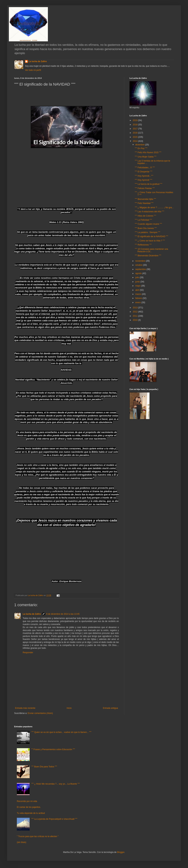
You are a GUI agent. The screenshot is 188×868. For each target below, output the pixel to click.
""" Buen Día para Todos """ (44, 767)
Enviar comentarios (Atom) (40, 713)
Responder (28, 653)
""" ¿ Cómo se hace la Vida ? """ (150, 241)
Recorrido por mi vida (27, 801)
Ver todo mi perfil (33, 70)
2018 (136, 125)
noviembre (141, 261)
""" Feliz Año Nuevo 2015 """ (148, 152)
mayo (138, 286)
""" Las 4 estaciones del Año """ (150, 212)
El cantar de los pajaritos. (29, 807)
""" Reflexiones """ (143, 245)
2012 (136, 312)
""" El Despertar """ (144, 172)
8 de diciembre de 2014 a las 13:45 (63, 614)
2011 (136, 316)
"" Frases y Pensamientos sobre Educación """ (53, 749)
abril (138, 290)
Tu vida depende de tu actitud (31, 813)
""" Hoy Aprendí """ (143, 180)
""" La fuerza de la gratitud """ (149, 184)
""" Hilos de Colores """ (145, 216)
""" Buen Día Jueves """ (146, 228)
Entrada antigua (110, 708)
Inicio (69, 708)
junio (138, 282)
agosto (139, 273)
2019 (136, 120)
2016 (136, 133)
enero (138, 302)
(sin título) (22, 842)
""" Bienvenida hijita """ (145, 199)
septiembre (141, 269)
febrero (139, 298)
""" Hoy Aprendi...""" (144, 176)
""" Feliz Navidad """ (144, 203)
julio (138, 277)
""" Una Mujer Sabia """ (146, 157)
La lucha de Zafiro (38, 61)
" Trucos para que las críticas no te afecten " (38, 836)
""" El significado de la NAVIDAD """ (151, 236)
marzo (139, 294)
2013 (136, 308)
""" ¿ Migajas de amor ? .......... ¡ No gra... (154, 208)
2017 (136, 129)
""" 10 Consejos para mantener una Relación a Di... (151, 250)
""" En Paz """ (141, 148)
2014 (136, 141)
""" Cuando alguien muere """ (148, 224)
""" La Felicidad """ (143, 220)
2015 (136, 137)
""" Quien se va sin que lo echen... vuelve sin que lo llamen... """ (61, 732)
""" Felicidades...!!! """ (145, 168)
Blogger (121, 852)
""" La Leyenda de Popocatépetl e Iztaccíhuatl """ (54, 819)
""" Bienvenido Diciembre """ (148, 256)
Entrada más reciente (25, 708)
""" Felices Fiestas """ (145, 188)
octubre (139, 265)
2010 (136, 320)
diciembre (140, 145)
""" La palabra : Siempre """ (148, 232)
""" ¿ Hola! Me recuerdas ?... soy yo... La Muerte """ (56, 784)
